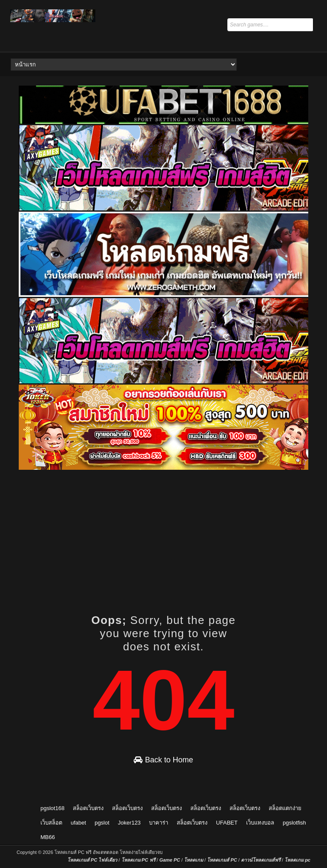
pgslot (102, 823)
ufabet (78, 823)
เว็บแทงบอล (260, 823)
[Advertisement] (171, 531)
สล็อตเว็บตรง (88, 808)
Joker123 (129, 823)
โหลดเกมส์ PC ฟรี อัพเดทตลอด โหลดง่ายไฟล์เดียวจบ (109, 852)
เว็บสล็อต (51, 823)
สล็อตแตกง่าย (285, 808)
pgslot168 (52, 808)
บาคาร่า (159, 823)
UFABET (227, 823)
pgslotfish (294, 823)
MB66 (48, 837)
